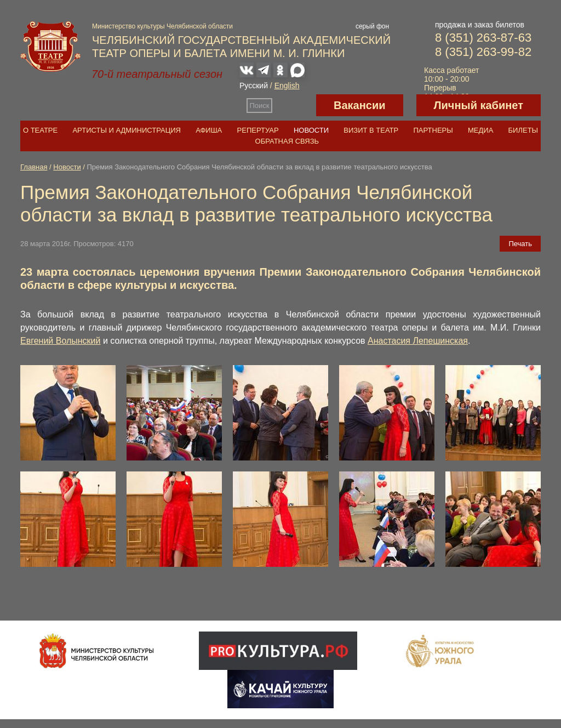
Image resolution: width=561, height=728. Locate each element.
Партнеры (433, 130)
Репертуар (258, 130)
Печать (520, 244)
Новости (311, 130)
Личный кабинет (479, 105)
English (287, 86)
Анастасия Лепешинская (418, 341)
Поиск (260, 106)
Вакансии (360, 105)
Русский (254, 86)
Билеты (523, 130)
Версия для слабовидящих (294, 105)
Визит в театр (371, 130)
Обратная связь (287, 141)
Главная (34, 167)
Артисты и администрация (127, 130)
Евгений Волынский (60, 341)
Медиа (480, 130)
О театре (40, 130)
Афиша (209, 130)
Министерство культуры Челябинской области (162, 26)
